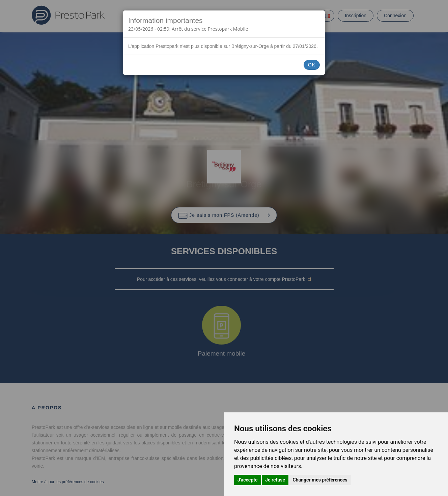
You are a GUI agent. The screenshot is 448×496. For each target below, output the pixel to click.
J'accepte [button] (248, 480)
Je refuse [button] (275, 480)
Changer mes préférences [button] (320, 480)
